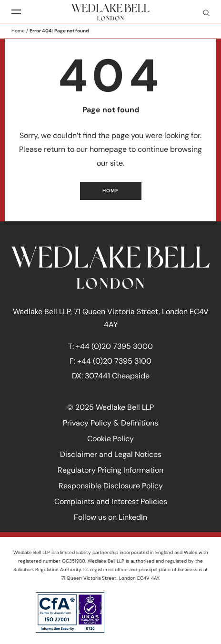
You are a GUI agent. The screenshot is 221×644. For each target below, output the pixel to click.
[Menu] (16, 12)
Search (202, 12)
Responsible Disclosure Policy (111, 486)
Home (18, 31)
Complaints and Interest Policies (111, 501)
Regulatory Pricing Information (110, 470)
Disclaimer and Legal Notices (111, 454)
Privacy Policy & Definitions (110, 423)
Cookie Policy (110, 439)
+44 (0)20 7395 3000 (114, 346)
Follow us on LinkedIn (110, 517)
